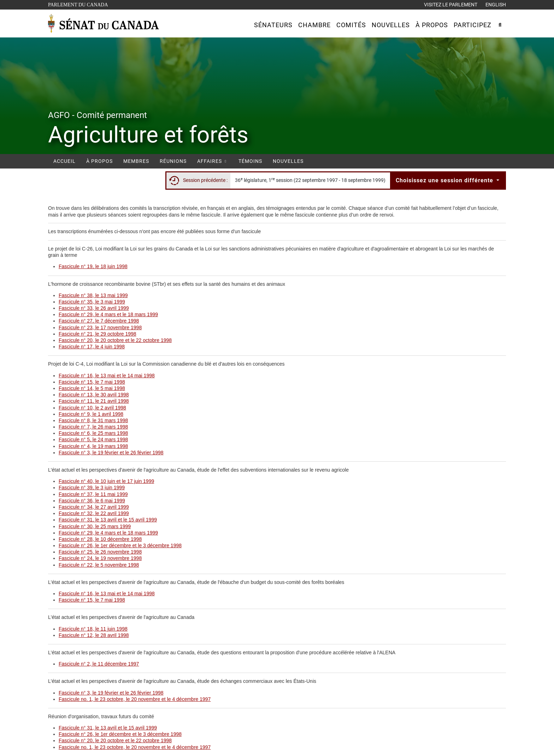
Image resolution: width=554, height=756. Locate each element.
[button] (273, 25)
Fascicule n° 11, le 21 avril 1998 (94, 401)
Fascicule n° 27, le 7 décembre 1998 (99, 321)
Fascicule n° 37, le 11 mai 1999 (93, 494)
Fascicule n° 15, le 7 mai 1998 (92, 382)
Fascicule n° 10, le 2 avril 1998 (92, 408)
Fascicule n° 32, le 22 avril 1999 (94, 513)
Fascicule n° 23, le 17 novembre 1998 (100, 327)
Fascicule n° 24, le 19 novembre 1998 (100, 558)
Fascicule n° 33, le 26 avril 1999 (94, 308)
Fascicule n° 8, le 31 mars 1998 (93, 420)
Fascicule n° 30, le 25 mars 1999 (95, 526)
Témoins (250, 161)
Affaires (213, 161)
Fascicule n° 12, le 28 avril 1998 (94, 635)
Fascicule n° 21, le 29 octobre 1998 (98, 334)
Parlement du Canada (80, 4)
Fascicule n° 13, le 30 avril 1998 (94, 395)
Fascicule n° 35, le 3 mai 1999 (92, 302)
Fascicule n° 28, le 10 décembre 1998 (100, 539)
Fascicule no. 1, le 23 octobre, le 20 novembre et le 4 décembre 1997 (135, 699)
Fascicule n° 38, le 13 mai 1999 (93, 295)
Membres (136, 161)
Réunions (173, 161)
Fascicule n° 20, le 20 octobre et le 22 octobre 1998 (115, 340)
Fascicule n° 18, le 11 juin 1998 (93, 629)
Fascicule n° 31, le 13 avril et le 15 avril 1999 (108, 520)
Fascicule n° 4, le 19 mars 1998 (93, 446)
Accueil (64, 161)
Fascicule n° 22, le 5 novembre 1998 (99, 565)
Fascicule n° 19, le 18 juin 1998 (93, 266)
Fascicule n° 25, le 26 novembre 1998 (100, 552)
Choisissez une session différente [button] (445, 180)
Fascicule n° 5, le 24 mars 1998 (93, 439)
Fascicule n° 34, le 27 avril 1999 (94, 507)
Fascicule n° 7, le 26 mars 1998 (93, 427)
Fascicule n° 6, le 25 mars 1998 (93, 433)
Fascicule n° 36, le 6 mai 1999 (92, 501)
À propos (99, 161)
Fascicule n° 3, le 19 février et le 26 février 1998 (111, 453)
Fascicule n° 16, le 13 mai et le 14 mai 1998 (107, 376)
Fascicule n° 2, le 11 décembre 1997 (99, 664)
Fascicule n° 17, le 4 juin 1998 (92, 347)
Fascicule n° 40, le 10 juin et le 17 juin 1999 (106, 481)
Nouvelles (288, 161)
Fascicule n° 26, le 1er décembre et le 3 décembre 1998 (120, 545)
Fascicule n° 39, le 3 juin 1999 (92, 488)
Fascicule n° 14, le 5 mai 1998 (92, 388)
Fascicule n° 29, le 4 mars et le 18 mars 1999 (108, 314)
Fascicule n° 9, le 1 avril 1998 (91, 414)
